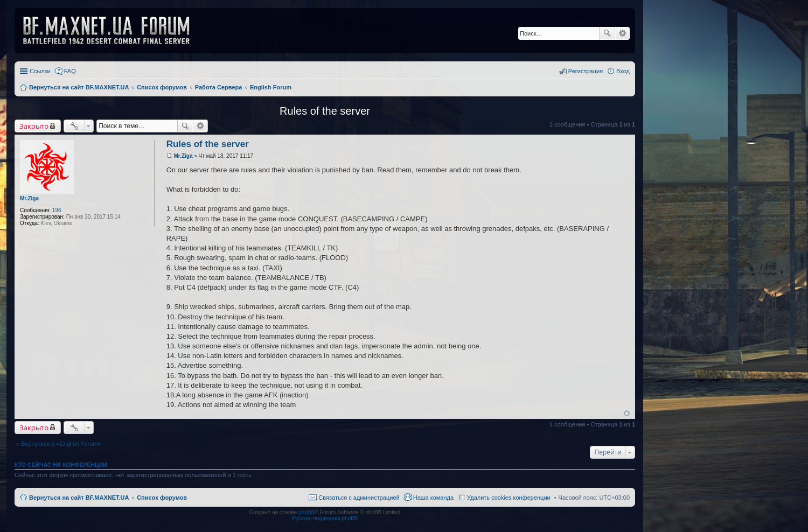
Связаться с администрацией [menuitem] (359, 498)
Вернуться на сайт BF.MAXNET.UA (79, 498)
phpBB (307, 512)
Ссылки (40, 71)
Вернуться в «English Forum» (61, 444)
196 (57, 210)
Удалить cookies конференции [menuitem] (509, 498)
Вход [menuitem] (623, 71)
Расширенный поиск (622, 33)
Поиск (607, 33)
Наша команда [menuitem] (433, 498)
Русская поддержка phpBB (325, 518)
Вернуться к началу (627, 413)
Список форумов (162, 498)
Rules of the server (325, 111)
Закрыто (34, 126)
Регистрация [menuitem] (586, 71)
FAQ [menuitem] (70, 71)
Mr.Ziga (29, 198)
